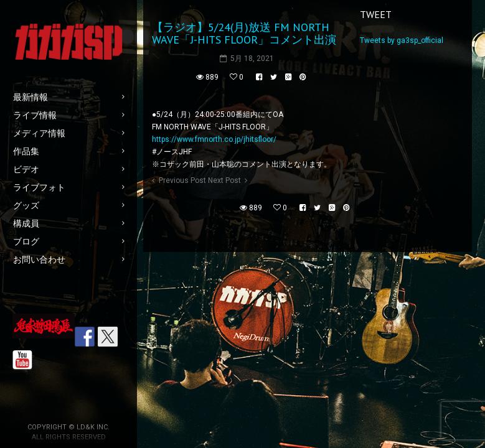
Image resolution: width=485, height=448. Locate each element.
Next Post (224, 180)
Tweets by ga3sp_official (402, 40)
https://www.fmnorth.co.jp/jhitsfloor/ (214, 139)
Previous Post (182, 180)
